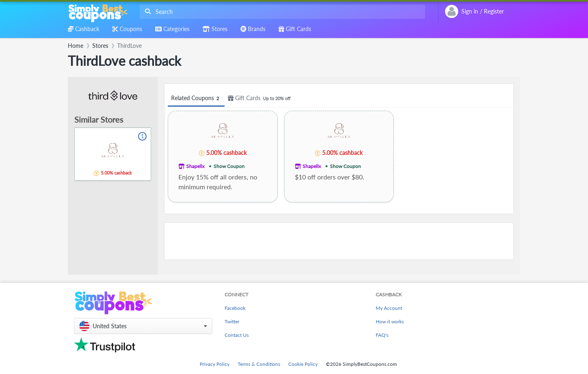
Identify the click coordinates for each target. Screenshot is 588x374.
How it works (390, 321)
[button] (143, 326)
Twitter (232, 321)
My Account (389, 308)
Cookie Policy (303, 364)
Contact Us (237, 335)
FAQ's (382, 335)
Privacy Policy (215, 364)
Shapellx (195, 166)
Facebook (235, 308)
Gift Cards (260, 98)
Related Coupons (196, 98)
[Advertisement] (339, 241)
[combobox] (281, 12)
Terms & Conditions (259, 364)
